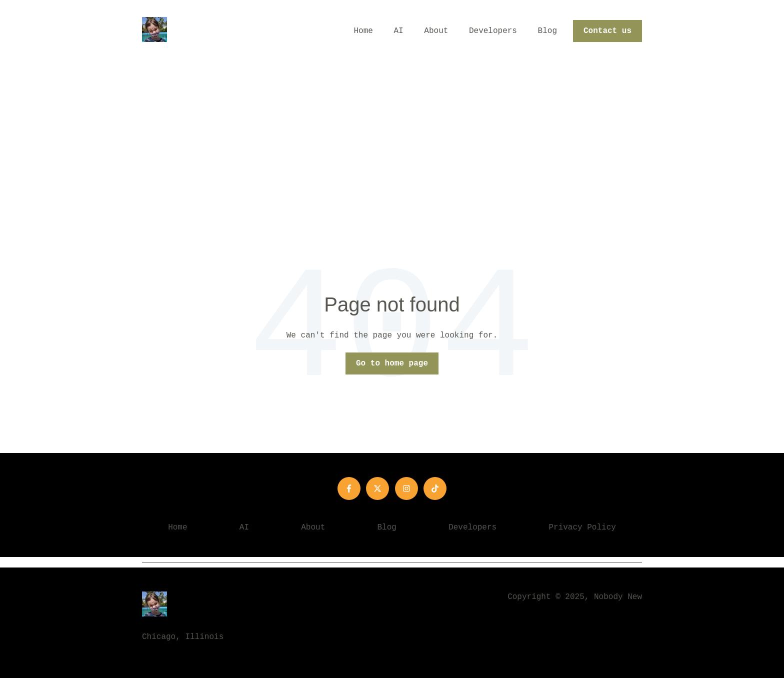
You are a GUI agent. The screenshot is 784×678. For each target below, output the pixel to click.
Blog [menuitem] (387, 527)
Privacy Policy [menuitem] (582, 527)
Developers (493, 31)
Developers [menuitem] (472, 527)
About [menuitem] (313, 527)
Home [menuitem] (177, 527)
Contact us (607, 31)
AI (399, 31)
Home (363, 31)
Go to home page (392, 363)
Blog (547, 31)
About (436, 31)
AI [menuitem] (244, 527)
